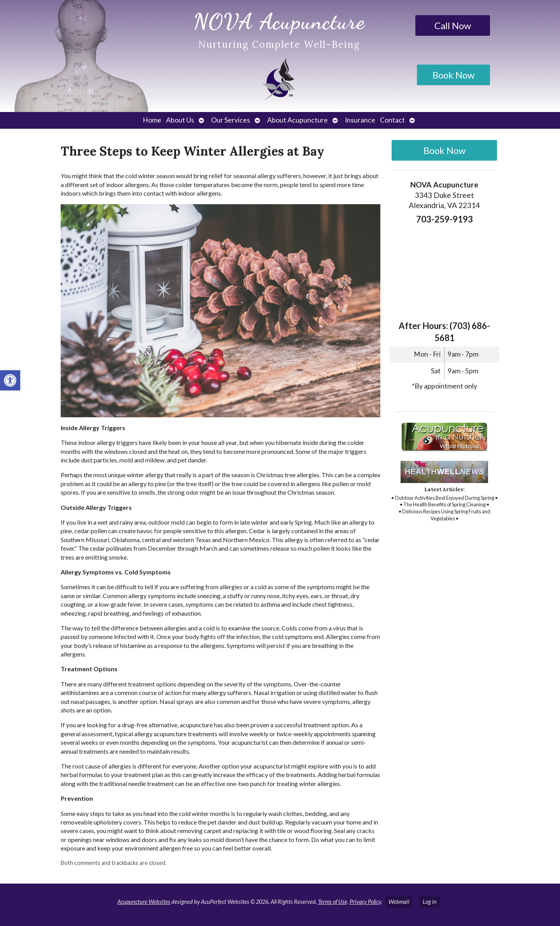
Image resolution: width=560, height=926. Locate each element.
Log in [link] (430, 902)
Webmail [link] (399, 902)
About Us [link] (180, 120)
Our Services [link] (231, 120)
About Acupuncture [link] (297, 120)
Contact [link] (392, 120)
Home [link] (152, 120)
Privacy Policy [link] (365, 902)
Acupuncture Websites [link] (144, 902)
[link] (10, 380)
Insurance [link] (360, 120)
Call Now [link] (453, 25)
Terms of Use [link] (333, 902)
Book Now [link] (453, 75)
